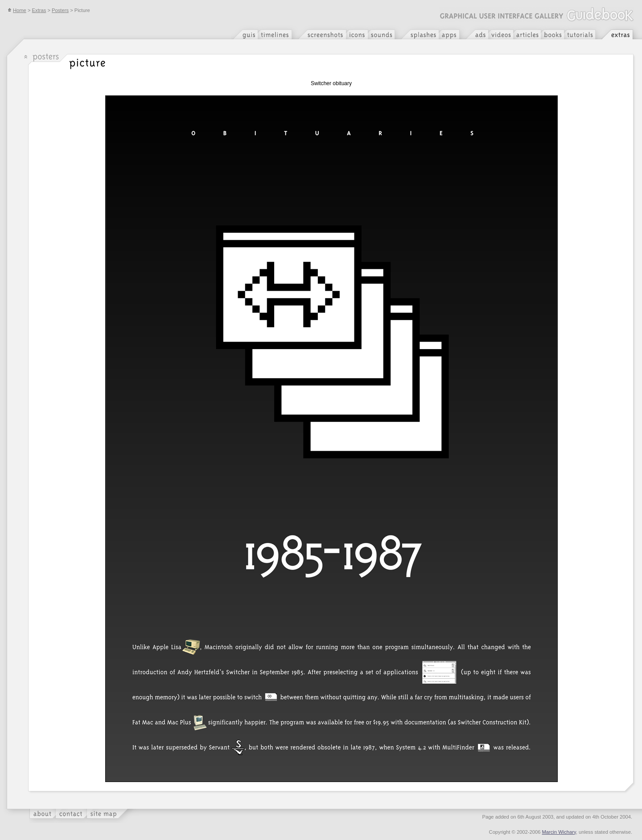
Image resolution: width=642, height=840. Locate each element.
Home (17, 10)
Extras (39, 10)
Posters (60, 10)
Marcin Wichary (559, 832)
